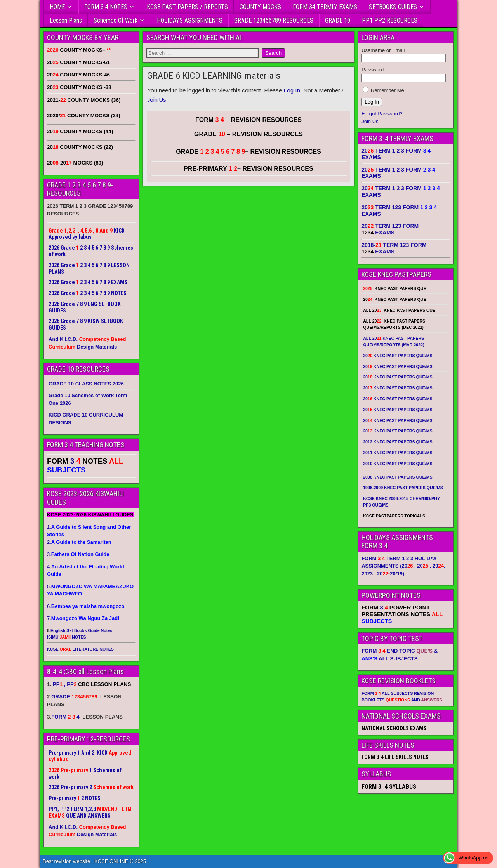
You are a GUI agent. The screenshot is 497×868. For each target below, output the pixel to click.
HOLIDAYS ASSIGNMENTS (190, 20)
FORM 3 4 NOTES (106, 7)
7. (83, 618)
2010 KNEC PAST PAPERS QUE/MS (398, 464)
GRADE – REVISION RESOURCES (248, 152)
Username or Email (383, 50)
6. (86, 606)
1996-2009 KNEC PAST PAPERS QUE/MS (403, 488)
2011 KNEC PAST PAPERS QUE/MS (398, 453)
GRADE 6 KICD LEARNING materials (214, 76)
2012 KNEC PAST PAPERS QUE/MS (398, 442)
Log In (292, 90)
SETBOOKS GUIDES (393, 7)
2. (79, 542)
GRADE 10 (338, 20)
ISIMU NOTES (67, 637)
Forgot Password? (382, 114)
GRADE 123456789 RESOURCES (274, 20)
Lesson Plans (66, 20)
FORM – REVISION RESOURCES (248, 120)
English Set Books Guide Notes (81, 630)
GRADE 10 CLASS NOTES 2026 (86, 384)
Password (373, 70)
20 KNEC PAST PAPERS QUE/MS (398, 356)
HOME (57, 7)
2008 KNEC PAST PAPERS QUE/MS (398, 477)
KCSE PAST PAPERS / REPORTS (187, 7)
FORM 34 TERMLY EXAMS (325, 7)
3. (78, 554)
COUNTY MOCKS (260, 7)
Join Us (157, 100)
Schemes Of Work (116, 20)
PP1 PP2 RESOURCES (390, 20)
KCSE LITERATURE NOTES (80, 649)
